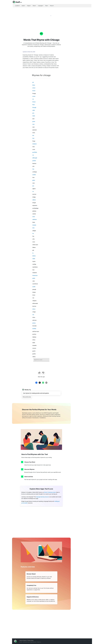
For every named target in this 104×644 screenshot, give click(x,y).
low (33, 138)
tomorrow (35, 275)
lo (33, 253)
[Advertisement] (81, 48)
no (33, 155)
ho (33, 233)
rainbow (35, 219)
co (33, 191)
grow (34, 121)
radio (34, 259)
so (33, 99)
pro (33, 113)
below (34, 256)
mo (33, 315)
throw (34, 102)
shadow (34, 144)
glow (34, 180)
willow (34, 200)
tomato (34, 225)
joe (33, 186)
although (35, 158)
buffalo (34, 329)
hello (34, 116)
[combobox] (41, 360)
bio (33, 135)
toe (33, 169)
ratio (34, 110)
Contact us (39, 642)
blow (34, 85)
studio (34, 175)
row (33, 124)
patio (34, 278)
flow (34, 105)
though (34, 107)
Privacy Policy (30, 640)
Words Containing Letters (50, 492)
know (34, 91)
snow (34, 96)
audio (34, 287)
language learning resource (42, 497)
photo (34, 323)
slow (34, 217)
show (34, 88)
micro (34, 309)
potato (34, 161)
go (33, 82)
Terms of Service (23, 640)
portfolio (35, 152)
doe (33, 228)
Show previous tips (27, 397)
